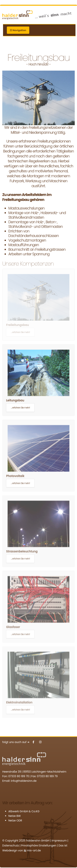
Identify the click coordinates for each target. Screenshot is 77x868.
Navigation (18, 30)
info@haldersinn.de (24, 781)
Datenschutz (11, 845)
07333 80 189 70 (19, 776)
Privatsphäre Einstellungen (39, 845)
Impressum (59, 841)
